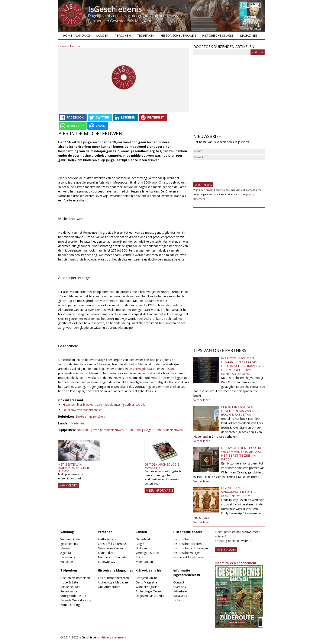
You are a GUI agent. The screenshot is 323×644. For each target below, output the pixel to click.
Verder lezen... (203, 400)
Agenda (66, 553)
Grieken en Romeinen (75, 578)
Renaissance (69, 591)
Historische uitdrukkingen (191, 548)
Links (177, 600)
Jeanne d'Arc (106, 553)
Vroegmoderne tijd (73, 596)
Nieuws (75, 46)
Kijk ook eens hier (149, 570)
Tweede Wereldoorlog (76, 600)
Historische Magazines (115, 570)
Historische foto (184, 539)
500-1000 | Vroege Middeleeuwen (100, 430)
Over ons (180, 587)
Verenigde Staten (147, 553)
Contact (179, 582)
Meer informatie (159, 490)
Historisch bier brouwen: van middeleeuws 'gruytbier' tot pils (104, 404)
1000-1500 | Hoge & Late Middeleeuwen (154, 430)
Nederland (78, 423)
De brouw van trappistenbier (82, 410)
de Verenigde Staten (142, 369)
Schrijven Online (147, 578)
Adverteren (181, 591)
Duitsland (142, 548)
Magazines (249, 35)
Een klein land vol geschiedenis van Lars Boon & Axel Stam (240, 411)
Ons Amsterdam (109, 587)
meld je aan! (226, 550)
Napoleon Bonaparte (112, 557)
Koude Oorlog (70, 605)
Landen (102, 35)
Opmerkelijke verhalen (189, 557)
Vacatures (180, 596)
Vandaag (83, 35)
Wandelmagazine (147, 587)
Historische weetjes (187, 553)
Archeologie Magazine (113, 582)
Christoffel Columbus (112, 544)
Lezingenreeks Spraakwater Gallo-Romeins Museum (239, 492)
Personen (123, 35)
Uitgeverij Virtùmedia (150, 596)
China (139, 557)
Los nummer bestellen (113, 578)
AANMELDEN (69, 485)
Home (68, 35)
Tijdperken (146, 35)
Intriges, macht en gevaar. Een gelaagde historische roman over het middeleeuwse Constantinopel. (243, 366)
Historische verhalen (178, 35)
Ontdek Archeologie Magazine (162, 466)
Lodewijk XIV (107, 562)
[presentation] (226, 169)
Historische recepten (188, 544)
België (140, 544)
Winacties (67, 562)
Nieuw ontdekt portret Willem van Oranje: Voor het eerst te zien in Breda (243, 453)
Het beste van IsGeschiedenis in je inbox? (74, 467)
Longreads (68, 557)
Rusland (170, 369)
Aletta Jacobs (107, 539)
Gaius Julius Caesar (111, 548)
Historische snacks (218, 35)
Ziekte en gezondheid (90, 416)
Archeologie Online (149, 591)
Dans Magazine (146, 582)
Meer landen (144, 562)
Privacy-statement (114, 637)
